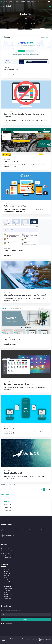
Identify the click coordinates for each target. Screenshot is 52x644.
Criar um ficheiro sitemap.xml (9, 551)
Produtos (8, 502)
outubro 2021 (7, 599)
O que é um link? (6, 553)
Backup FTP (9, 428)
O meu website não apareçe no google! (12, 549)
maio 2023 (6, 576)
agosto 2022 (7, 590)
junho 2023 (7, 573)
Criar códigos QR (6, 557)
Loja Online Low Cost (13, 339)
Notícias (25, 23)
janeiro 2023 (7, 582)
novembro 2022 (8, 584)
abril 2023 (6, 578)
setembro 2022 (8, 588)
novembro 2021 (8, 597)
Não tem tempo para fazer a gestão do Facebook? (25, 295)
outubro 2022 (7, 586)
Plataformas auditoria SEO (15, 206)
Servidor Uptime (11, 69)
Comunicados (9, 511)
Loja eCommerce (11, 161)
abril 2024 (6, 569)
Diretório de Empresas (13, 250)
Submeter (26, 619)
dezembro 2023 (8, 571)
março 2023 (7, 580)
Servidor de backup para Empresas (19, 384)
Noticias (8, 508)
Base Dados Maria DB (13, 473)
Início (19, 23)
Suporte (8, 505)
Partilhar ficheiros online (8, 555)
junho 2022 (7, 592)
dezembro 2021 (8, 595)
